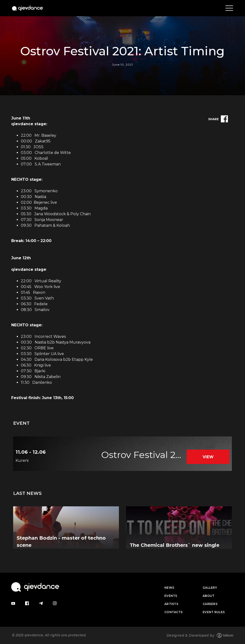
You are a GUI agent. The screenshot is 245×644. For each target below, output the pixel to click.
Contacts (173, 612)
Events (171, 596)
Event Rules (214, 612)
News (169, 588)
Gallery (210, 588)
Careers (210, 604)
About (209, 596)
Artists (171, 604)
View (208, 457)
